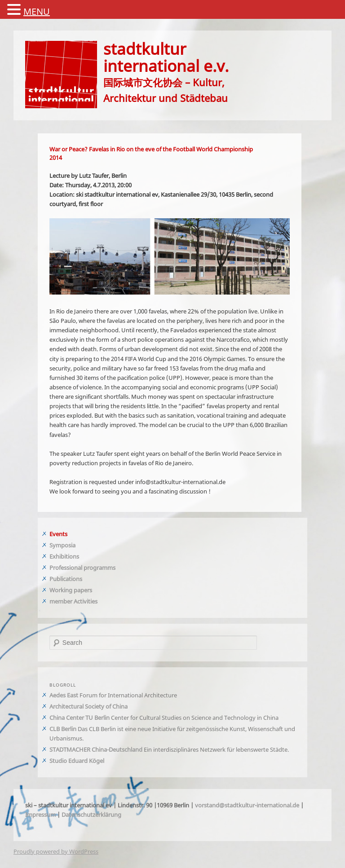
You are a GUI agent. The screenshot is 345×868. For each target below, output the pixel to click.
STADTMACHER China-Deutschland (96, 749)
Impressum (40, 815)
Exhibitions (64, 556)
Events (58, 534)
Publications (66, 579)
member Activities (73, 601)
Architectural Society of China (88, 706)
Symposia (62, 545)
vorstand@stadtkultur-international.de (247, 805)
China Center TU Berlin (80, 718)
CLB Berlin (63, 729)
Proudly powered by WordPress (56, 851)
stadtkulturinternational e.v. (166, 57)
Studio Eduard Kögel (77, 761)
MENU (37, 11)
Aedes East (64, 695)
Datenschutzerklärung (91, 815)
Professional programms (82, 568)
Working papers (71, 590)
